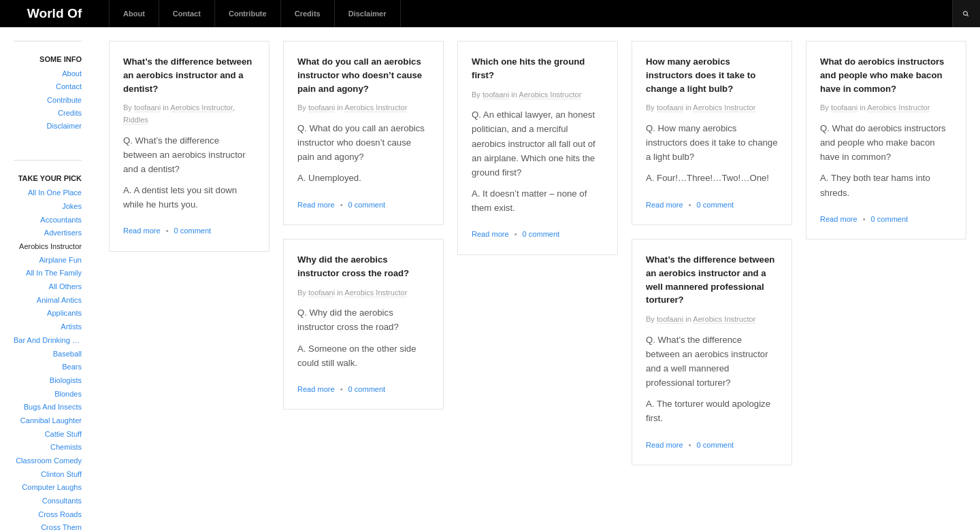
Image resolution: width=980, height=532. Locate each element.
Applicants (64, 313)
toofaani (147, 107)
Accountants (61, 220)
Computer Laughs (52, 487)
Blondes (68, 394)
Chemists (66, 447)
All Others (65, 286)
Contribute (248, 14)
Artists (71, 327)
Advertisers (63, 233)
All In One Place (55, 193)
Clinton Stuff (61, 474)
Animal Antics (59, 300)
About (134, 14)
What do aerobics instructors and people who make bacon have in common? (882, 75)
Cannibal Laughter (51, 420)
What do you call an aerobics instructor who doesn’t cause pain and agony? (360, 75)
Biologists (66, 380)
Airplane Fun (60, 260)
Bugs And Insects (53, 407)
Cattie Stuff (63, 434)
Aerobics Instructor (50, 246)
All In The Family (54, 273)
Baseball (67, 354)
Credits (308, 14)
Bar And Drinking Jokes (48, 340)
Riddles (136, 120)
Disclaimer (367, 14)
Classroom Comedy (49, 461)
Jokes (72, 206)
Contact (187, 14)
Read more (142, 231)
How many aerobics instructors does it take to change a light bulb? (701, 75)
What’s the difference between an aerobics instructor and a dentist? (187, 75)
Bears (72, 367)
